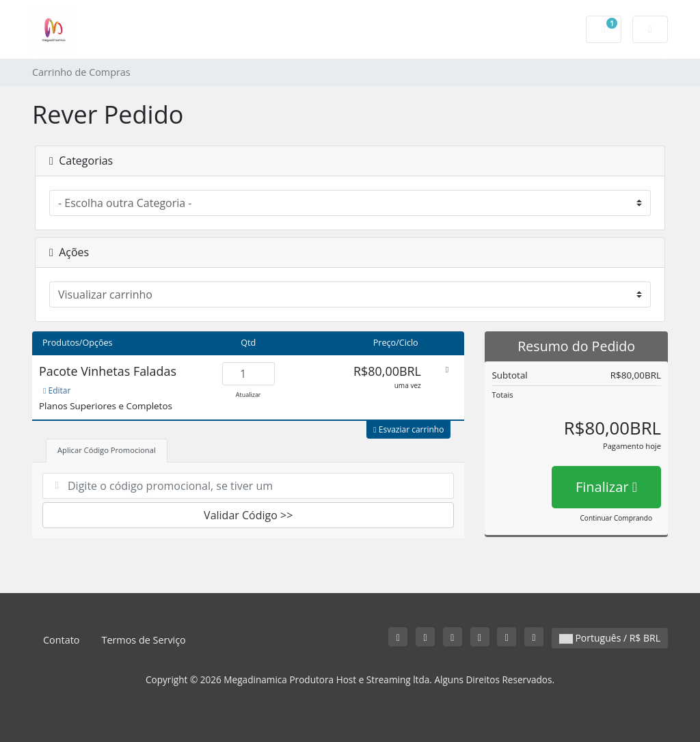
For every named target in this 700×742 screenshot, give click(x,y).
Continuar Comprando (616, 518)
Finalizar (606, 487)
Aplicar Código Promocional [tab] (107, 450)
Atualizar (248, 395)
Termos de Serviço (143, 640)
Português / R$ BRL (610, 638)
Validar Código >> (248, 515)
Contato (61, 640)
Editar (57, 390)
